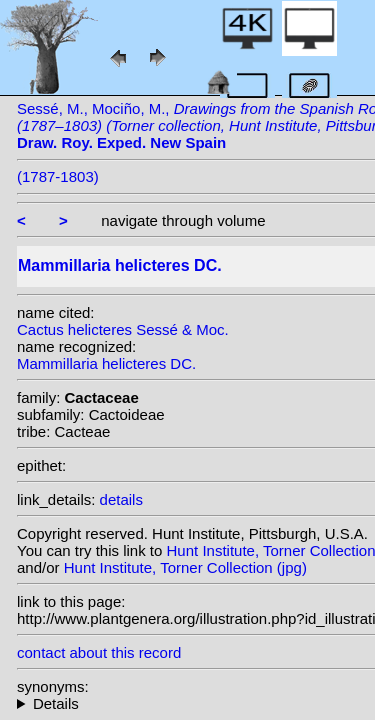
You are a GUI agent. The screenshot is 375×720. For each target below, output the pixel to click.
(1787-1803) (58, 176)
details (121, 499)
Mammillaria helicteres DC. (106, 363)
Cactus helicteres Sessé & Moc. (123, 329)
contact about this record (99, 652)
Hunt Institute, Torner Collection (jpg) (185, 567)
